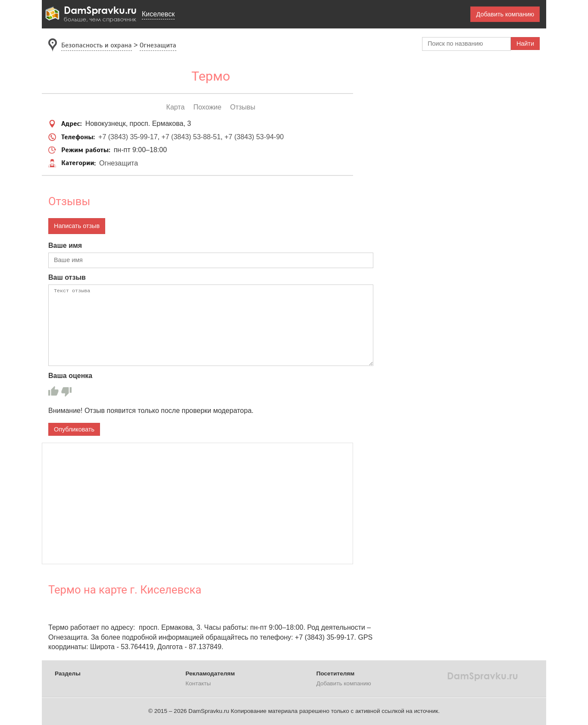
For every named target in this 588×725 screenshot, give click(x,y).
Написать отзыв (77, 226)
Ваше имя (65, 245)
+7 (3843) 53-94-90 (254, 137)
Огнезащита (119, 163)
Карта (176, 107)
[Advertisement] (197, 503)
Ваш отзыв (67, 277)
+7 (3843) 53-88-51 (191, 137)
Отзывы (243, 107)
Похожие (207, 107)
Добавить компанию (505, 14)
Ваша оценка (70, 376)
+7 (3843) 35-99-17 (128, 137)
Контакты (198, 683)
